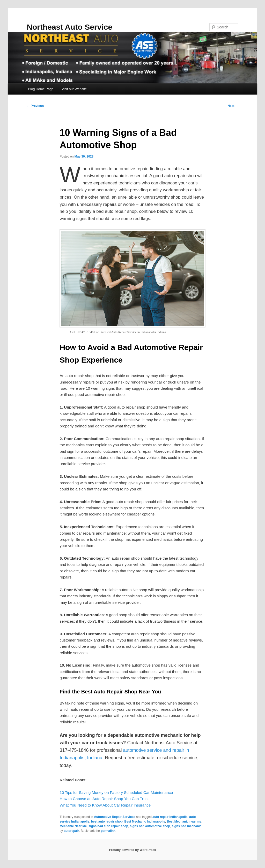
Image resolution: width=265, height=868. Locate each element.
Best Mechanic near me (184, 822)
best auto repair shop (107, 822)
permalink (108, 831)
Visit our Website (74, 89)
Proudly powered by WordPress (132, 850)
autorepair (71, 831)
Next (233, 106)
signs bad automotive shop (150, 826)
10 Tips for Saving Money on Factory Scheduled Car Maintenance (116, 792)
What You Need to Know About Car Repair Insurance (105, 805)
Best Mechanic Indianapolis (145, 822)
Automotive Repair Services (115, 817)
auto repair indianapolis (170, 817)
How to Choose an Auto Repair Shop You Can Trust (104, 799)
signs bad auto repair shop (108, 826)
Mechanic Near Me (73, 826)
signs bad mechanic (187, 826)
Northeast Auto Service (69, 27)
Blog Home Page (41, 89)
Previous (35, 106)
